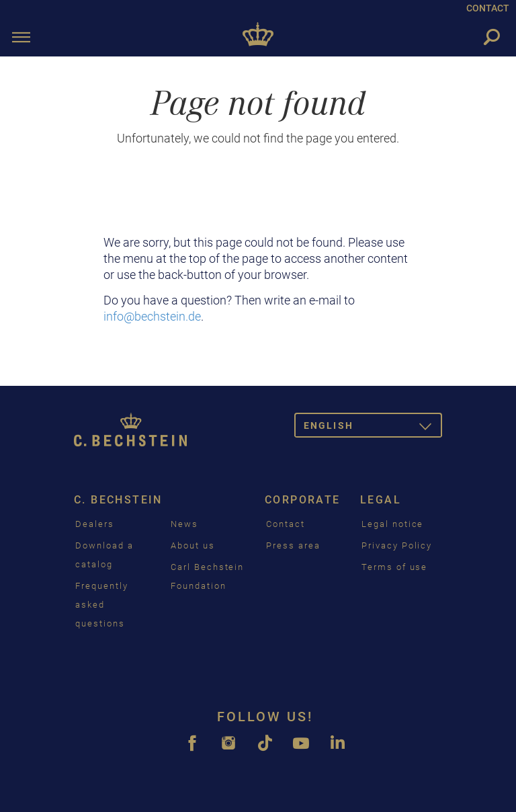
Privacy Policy (397, 545)
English (373, 428)
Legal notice (392, 524)
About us (193, 545)
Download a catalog (104, 555)
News (184, 524)
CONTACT (488, 8)
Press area (293, 545)
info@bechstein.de (152, 316)
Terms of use (394, 567)
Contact (286, 524)
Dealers (95, 524)
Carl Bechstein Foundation (207, 576)
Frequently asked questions (102, 605)
